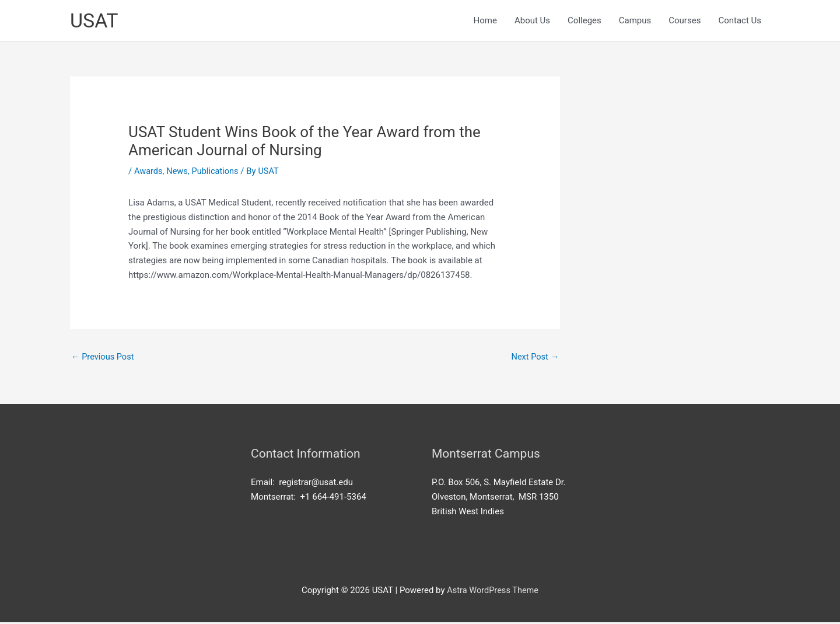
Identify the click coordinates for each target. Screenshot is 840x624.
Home (485, 21)
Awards (149, 172)
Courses (685, 21)
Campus (635, 21)
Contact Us (740, 21)
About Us (532, 21)
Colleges (584, 21)
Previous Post (104, 358)
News (178, 172)
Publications (217, 172)
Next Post (534, 358)
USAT (95, 21)
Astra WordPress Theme (493, 592)
